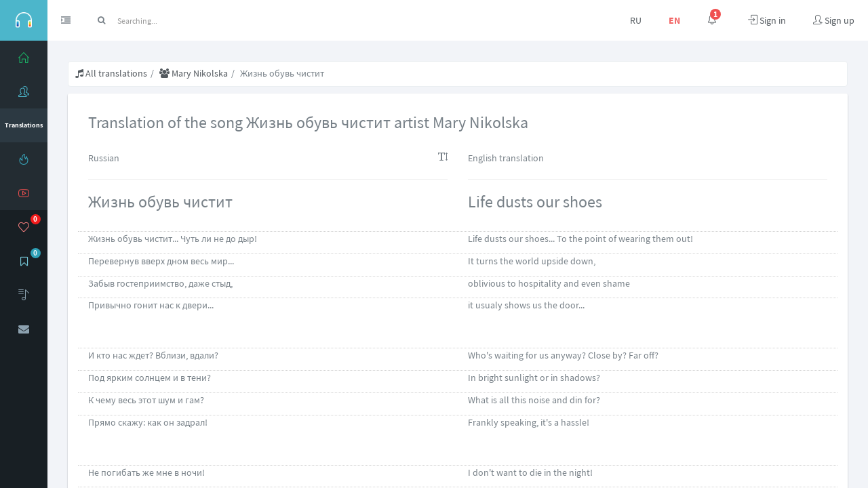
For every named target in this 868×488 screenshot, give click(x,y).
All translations (111, 73)
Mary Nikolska (194, 73)
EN (674, 20)
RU (636, 20)
